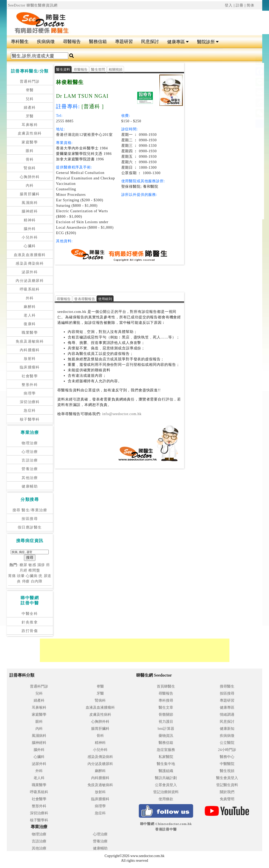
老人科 (30, 315)
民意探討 (150, 42)
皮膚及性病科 (30, 133)
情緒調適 (227, 715)
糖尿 (23, 565)
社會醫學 (30, 376)
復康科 (30, 324)
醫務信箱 (98, 42)
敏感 (32, 565)
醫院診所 (208, 42)
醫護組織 (166, 771)
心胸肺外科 (30, 177)
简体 (251, 5)
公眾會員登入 (166, 785)
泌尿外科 (30, 272)
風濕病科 (30, 203)
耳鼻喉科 (30, 125)
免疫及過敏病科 (30, 341)
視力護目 (166, 722)
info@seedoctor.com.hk (121, 414)
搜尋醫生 (227, 686)
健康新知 (227, 729)
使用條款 (166, 799)
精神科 (30, 220)
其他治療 (30, 478)
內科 (30, 186)
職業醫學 (30, 333)
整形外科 (30, 385)
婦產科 (30, 108)
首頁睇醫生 (166, 686)
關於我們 (227, 792)
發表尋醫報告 (85, 299)
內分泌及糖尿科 (30, 281)
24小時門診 (227, 750)
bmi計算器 (166, 729)
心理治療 (30, 452)
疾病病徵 (46, 42)
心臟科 (30, 246)
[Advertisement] (149, 278)
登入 (229, 5)
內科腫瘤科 (30, 350)
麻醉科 (30, 307)
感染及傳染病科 (30, 263)
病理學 (30, 393)
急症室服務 (166, 750)
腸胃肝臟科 (30, 194)
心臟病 (32, 576)
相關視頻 (115, 69)
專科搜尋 (166, 700)
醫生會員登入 (227, 778)
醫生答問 (98, 69)
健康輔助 (30, 486)
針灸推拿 (30, 622)
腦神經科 (30, 211)
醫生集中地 (166, 764)
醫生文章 (166, 708)
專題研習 (124, 42)
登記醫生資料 (227, 785)
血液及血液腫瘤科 (30, 255)
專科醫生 (20, 42)
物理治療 (30, 443)
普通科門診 (30, 81)
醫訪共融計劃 (166, 778)
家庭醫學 (30, 142)
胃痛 (12, 576)
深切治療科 (30, 402)
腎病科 (30, 168)
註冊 (240, 5)
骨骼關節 (166, 715)
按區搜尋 (30, 519)
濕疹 (41, 565)
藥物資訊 (166, 736)
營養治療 (30, 469)
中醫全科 (30, 614)
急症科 (30, 411)
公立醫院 (227, 743)
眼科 (30, 151)
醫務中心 (227, 757)
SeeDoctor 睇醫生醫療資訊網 (33, 5)
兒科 (30, 99)
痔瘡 (26, 581)
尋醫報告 (72, 42)
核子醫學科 (30, 419)
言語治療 (30, 460)
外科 (30, 298)
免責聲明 (227, 799)
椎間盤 (34, 570)
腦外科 (30, 229)
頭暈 (21, 576)
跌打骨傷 (30, 631)
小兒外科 (30, 237)
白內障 (37, 581)
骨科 (30, 159)
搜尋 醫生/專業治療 (30, 510)
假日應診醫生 (30, 527)
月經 (23, 570)
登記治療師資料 (166, 792)
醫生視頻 (227, 771)
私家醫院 (166, 757)
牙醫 (30, 116)
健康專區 (178, 42)
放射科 (30, 359)
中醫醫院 (227, 764)
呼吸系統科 (30, 289)
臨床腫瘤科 (30, 367)
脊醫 (30, 90)
